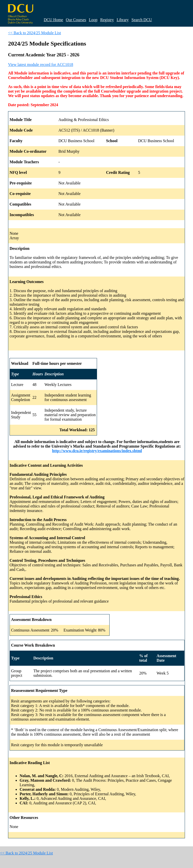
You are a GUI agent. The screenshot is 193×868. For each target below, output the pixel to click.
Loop (93, 20)
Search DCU (142, 20)
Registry (107, 20)
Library (123, 20)
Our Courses (76, 20)
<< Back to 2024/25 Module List (34, 33)
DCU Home (53, 20)
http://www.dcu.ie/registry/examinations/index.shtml (97, 451)
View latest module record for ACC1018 (41, 65)
